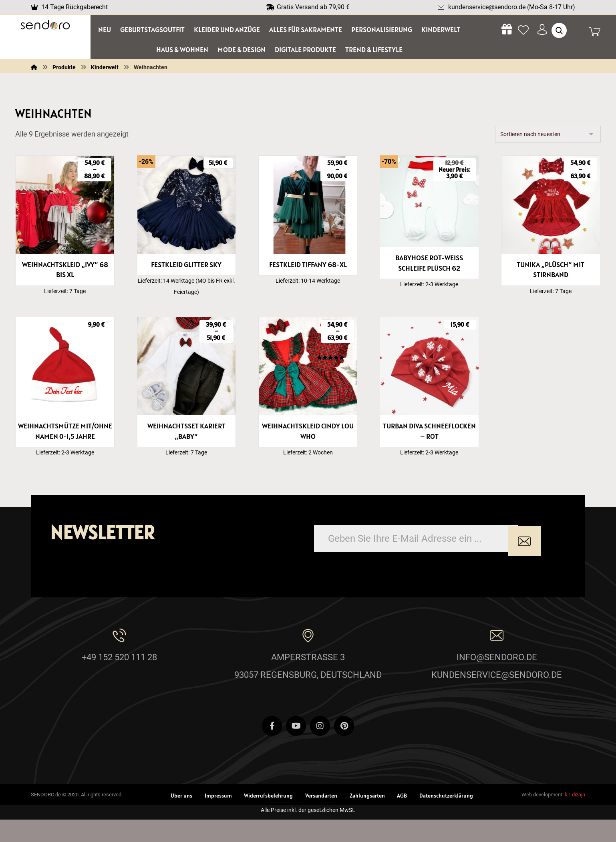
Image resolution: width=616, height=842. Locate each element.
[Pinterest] (344, 748)
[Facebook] (272, 748)
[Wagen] (599, 31)
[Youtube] (296, 748)
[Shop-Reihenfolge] (548, 137)
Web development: (543, 817)
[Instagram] (320, 748)
